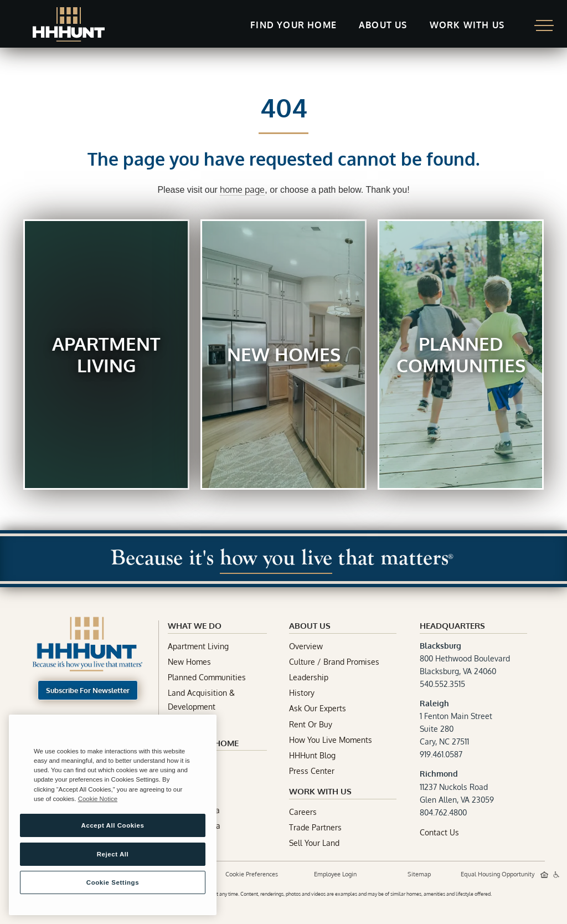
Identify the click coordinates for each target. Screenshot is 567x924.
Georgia (182, 841)
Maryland (184, 763)
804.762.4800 (443, 812)
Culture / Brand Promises (334, 662)
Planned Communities (207, 677)
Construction (190, 723)
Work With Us (320, 791)
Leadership (309, 677)
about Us (310, 626)
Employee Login (335, 874)
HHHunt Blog (312, 755)
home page (242, 189)
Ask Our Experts (318, 708)
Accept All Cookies (113, 825)
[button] (293, 26)
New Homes (189, 662)
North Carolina (194, 810)
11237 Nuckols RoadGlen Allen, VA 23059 (457, 786)
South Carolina (194, 826)
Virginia (181, 779)
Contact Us (439, 832)
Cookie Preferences (252, 874)
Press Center (312, 771)
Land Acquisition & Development (201, 700)
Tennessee (187, 795)
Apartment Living (198, 646)
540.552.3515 (442, 684)
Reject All (113, 854)
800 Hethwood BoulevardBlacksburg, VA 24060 (465, 658)
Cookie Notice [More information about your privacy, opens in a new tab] (98, 799)
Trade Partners (315, 827)
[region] (113, 815)
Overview (306, 646)
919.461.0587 (441, 754)
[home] (69, 24)
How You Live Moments (331, 740)
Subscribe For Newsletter (88, 690)
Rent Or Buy (311, 724)
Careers (303, 812)
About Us (383, 25)
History (302, 693)
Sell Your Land (314, 843)
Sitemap (419, 874)
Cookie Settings (113, 882)
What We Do (195, 626)
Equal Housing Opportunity (498, 874)
